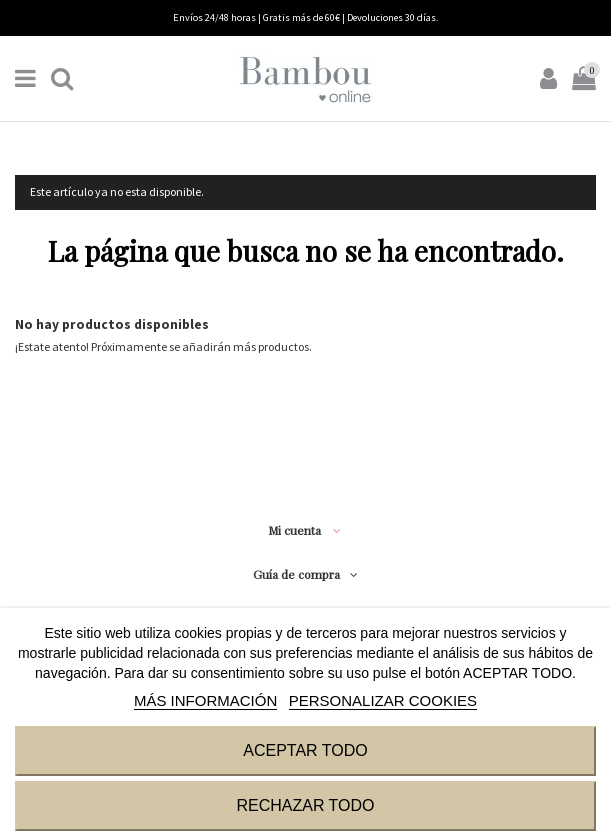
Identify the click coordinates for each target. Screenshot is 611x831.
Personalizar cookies (383, 700)
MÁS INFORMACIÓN (205, 700)
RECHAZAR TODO (305, 805)
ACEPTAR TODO (305, 750)
